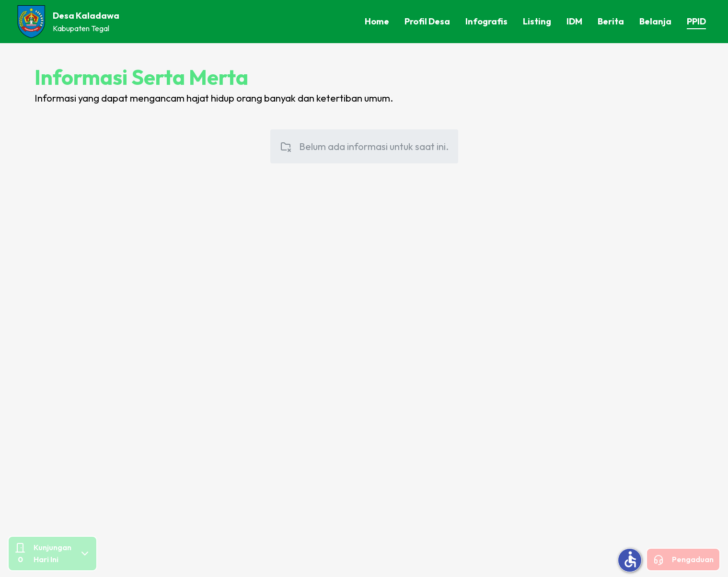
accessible (630, 559)
